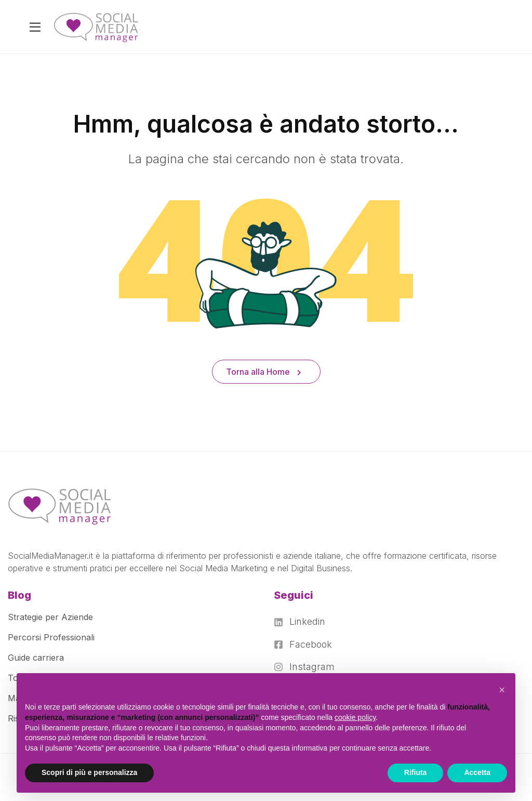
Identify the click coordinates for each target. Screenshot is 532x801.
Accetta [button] (477, 772)
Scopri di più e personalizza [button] (89, 772)
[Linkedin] (304, 622)
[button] (502, 690)
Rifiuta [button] (416, 772)
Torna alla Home (264, 372)
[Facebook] (304, 645)
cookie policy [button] (355, 717)
